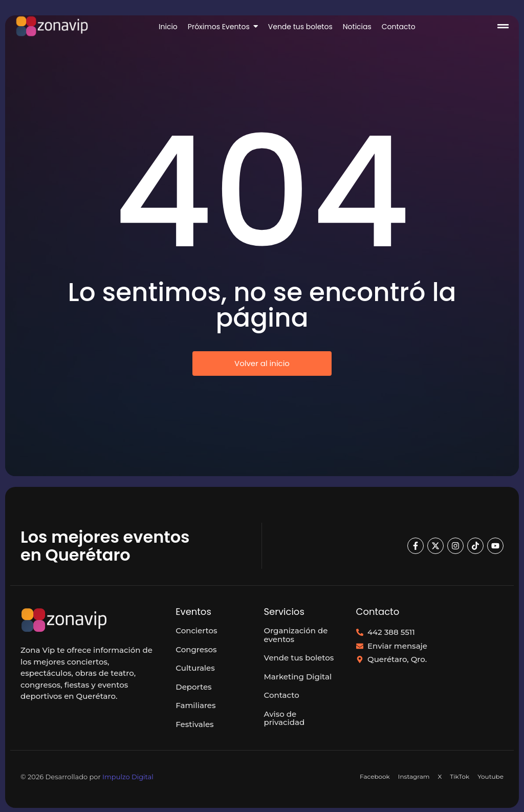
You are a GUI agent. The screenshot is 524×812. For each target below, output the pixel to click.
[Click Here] (503, 28)
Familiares (195, 705)
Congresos (196, 649)
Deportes (193, 687)
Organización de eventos (296, 635)
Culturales (195, 668)
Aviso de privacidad (285, 718)
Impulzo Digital (128, 777)
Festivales (194, 724)
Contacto (282, 695)
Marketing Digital (298, 677)
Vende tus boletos (299, 658)
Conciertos (196, 631)
